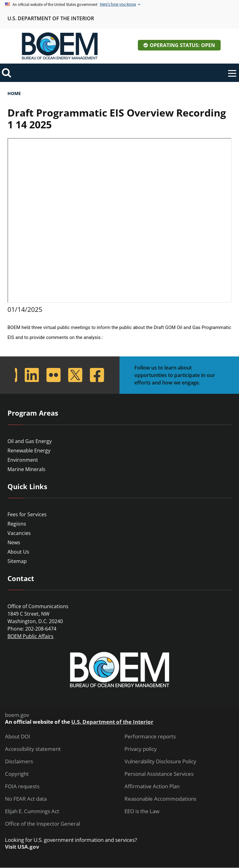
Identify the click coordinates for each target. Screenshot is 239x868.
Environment (23, 460)
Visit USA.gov (22, 847)
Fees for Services (27, 514)
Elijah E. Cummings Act (32, 811)
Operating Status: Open (182, 45)
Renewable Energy (29, 451)
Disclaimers (19, 761)
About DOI (18, 737)
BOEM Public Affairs (30, 636)
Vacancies (19, 533)
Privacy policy (141, 749)
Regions (17, 524)
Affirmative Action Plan (152, 786)
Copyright (17, 774)
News (14, 542)
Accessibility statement (33, 749)
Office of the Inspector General (42, 824)
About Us (18, 552)
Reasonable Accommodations (160, 799)
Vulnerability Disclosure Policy (160, 761)
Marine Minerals (26, 469)
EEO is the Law (142, 811)
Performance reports (150, 737)
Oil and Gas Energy (30, 441)
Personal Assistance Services (159, 774)
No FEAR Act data (26, 799)
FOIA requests (22, 786)
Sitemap (17, 561)
